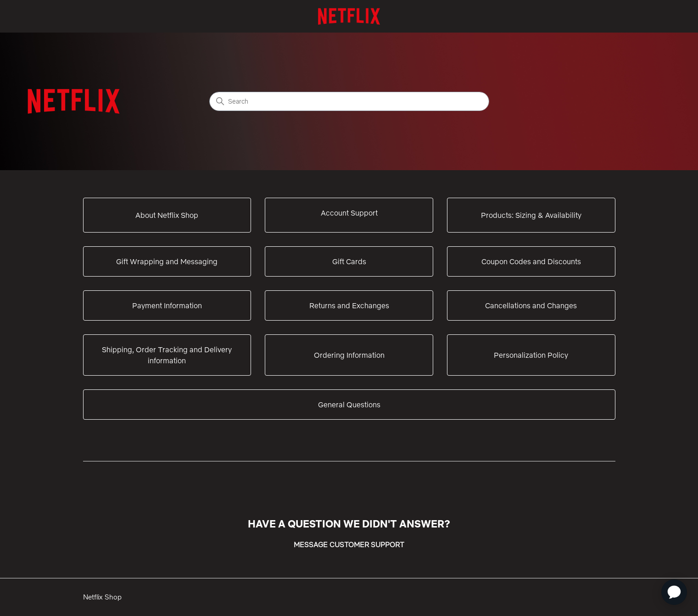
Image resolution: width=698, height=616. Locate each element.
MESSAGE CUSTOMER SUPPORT (349, 545)
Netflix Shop (102, 597)
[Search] (349, 101)
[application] (674, 592)
